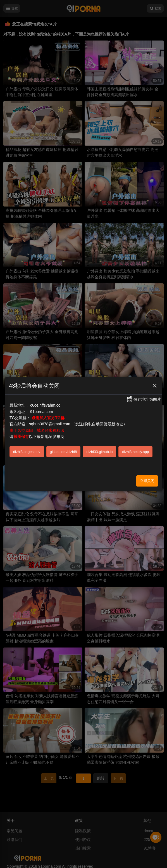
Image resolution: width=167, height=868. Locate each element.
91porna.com (42, 412)
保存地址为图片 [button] (144, 399)
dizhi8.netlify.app (135, 452)
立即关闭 (147, 481)
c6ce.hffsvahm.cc (45, 405)
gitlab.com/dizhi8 (64, 452)
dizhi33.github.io (99, 452)
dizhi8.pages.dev (27, 452)
